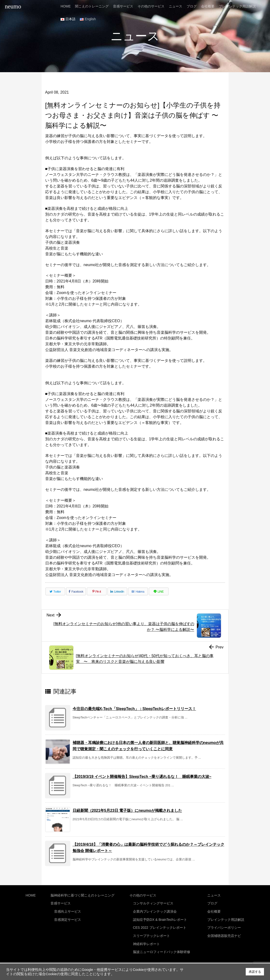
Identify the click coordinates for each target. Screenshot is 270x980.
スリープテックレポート (151, 932)
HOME (31, 895)
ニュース (214, 895)
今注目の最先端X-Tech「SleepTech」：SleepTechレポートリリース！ (134, 709)
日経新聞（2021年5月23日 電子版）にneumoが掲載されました (127, 810)
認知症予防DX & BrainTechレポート (160, 917)
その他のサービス (143, 895)
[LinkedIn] (117, 591)
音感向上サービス (68, 910)
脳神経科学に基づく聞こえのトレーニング (82, 895)
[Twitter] (55, 591)
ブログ (212, 903)
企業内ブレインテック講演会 (155, 910)
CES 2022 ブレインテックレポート (160, 925)
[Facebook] (76, 591)
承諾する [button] (255, 972)
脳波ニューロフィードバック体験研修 (162, 948)
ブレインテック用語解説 (226, 917)
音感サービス (61, 903)
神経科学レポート (146, 940)
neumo (13, 6)
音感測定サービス (68, 917)
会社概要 (214, 910)
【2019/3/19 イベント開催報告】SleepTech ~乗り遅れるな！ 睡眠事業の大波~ (142, 777)
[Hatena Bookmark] (138, 591)
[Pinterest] (97, 591)
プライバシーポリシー (224, 925)
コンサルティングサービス (153, 903)
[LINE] (159, 591)
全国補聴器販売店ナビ (224, 932)
